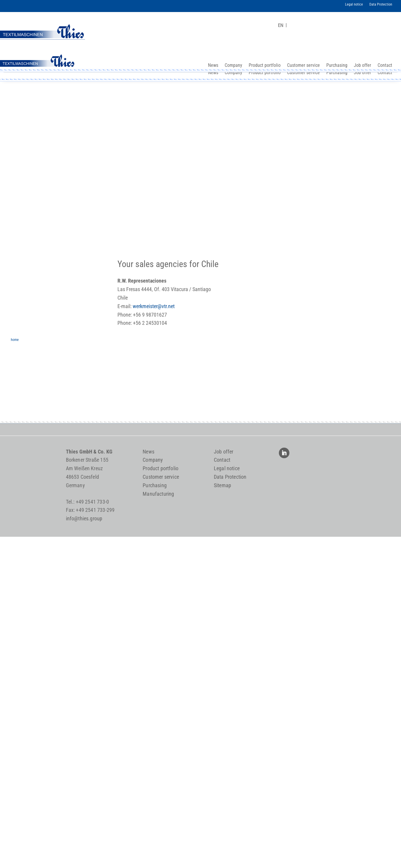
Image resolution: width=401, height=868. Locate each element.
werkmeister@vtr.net (154, 306)
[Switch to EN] (281, 25)
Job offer (362, 73)
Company (233, 73)
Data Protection (381, 4)
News (213, 73)
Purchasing (337, 73)
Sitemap (222, 485)
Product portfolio (265, 73)
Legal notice (354, 4)
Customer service (303, 73)
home (15, 339)
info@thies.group (84, 518)
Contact (385, 73)
